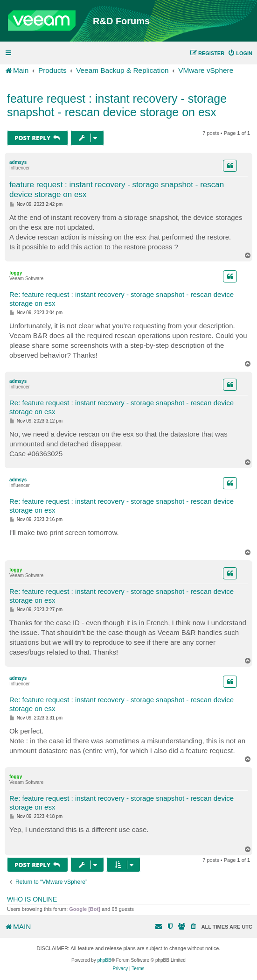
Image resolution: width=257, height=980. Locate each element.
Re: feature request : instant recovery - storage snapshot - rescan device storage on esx (122, 299)
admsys (18, 162)
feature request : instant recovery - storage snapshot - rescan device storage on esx (117, 105)
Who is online (32, 899)
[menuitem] (240, 53)
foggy (16, 273)
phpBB (104, 960)
